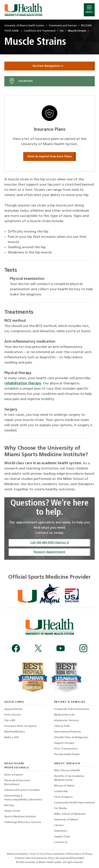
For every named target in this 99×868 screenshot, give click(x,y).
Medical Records (64, 715)
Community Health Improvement (74, 803)
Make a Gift (12, 737)
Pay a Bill (10, 721)
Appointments (13, 709)
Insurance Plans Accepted (20, 726)
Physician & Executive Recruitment (17, 783)
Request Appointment (49, 552)
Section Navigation (49, 66)
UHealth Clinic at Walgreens (71, 737)
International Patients (68, 732)
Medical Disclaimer (17, 854)
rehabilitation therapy (23, 384)
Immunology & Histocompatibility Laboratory (23, 798)
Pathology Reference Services (23, 822)
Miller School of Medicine (70, 814)
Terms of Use (37, 854)
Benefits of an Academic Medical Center (69, 778)
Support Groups (64, 743)
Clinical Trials (62, 726)
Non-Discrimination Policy (40, 858)
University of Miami (66, 820)
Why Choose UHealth (67, 771)
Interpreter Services (66, 721)
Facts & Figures (63, 797)
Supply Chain (62, 837)
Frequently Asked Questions (72, 709)
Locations (21, 81)
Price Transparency (66, 749)
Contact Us (61, 842)
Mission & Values (64, 786)
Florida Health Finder (67, 754)
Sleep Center (12, 811)
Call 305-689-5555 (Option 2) (50, 543)
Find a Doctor (13, 715)
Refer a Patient (14, 775)
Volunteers (61, 831)
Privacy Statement (55, 854)
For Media (60, 808)
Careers (59, 825)
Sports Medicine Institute (20, 817)
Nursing (9, 805)
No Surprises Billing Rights (70, 858)
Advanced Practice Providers (22, 790)
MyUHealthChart (15, 732)
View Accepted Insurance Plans (49, 157)
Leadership (61, 791)
